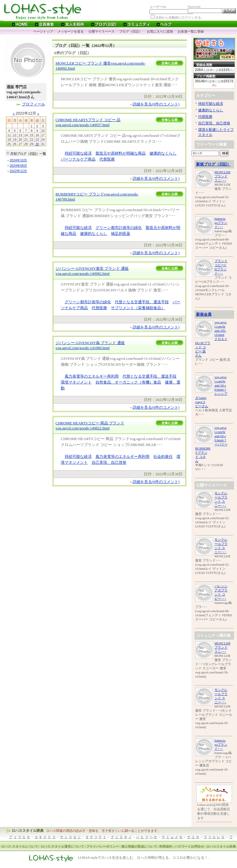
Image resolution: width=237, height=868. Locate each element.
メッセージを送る (71, 31)
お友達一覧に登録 (191, 31)
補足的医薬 (121, 234)
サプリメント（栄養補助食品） (138, 308)
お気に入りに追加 (160, 31)
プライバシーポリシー (103, 846)
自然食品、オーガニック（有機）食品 (128, 382)
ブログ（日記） (131, 31)
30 (37, 144)
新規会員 (204, 314)
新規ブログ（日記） (213, 164)
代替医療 (107, 159)
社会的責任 (163, 457)
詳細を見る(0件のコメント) (156, 104)
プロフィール (34, 104)
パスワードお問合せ (189, 846)
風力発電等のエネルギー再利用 (92, 376)
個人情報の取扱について (139, 846)
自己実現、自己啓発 (109, 462)
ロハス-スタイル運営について (62, 846)
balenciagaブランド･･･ (221, 223)
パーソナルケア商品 (78, 159)
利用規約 (166, 846)
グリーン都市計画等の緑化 (119, 228)
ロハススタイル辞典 (28, 831)
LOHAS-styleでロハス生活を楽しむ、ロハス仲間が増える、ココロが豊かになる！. (144, 858)
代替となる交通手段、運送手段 (142, 302)
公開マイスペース (101, 31)
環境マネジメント (76, 382)
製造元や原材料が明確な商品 (121, 153)
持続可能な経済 (78, 153)
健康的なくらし (163, 153)
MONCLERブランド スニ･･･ (222, 176)
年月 (19, 160)
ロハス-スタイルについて (20, 846)
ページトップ (43, 31)
